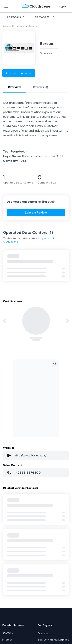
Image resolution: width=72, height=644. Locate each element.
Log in (42, 238)
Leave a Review (36, 212)
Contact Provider (19, 73)
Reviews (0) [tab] (41, 87)
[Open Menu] (6, 6)
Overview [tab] (14, 87)
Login (62, 6)
